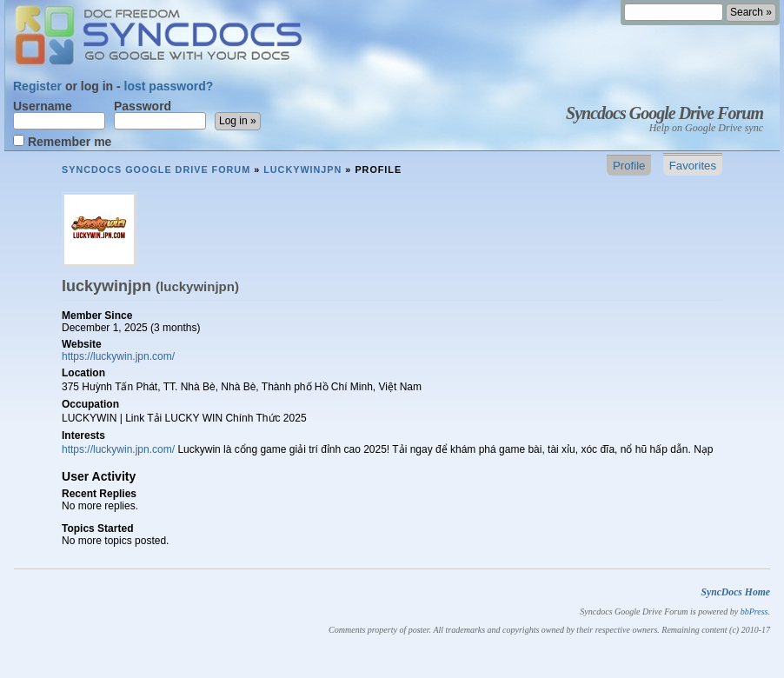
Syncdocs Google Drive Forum (664, 113)
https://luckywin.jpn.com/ (118, 356)
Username (59, 115)
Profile (629, 166)
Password (160, 115)
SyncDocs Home (735, 592)
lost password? (169, 86)
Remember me (62, 141)
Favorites (693, 166)
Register (37, 86)
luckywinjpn (302, 169)
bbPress (754, 612)
